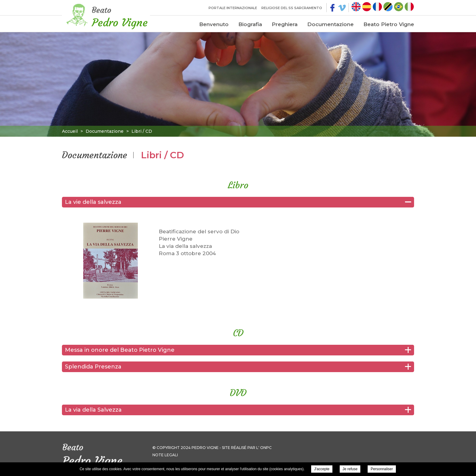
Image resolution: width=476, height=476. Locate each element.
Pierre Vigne (106, 15)
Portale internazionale (233, 8)
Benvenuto (214, 24)
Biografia (250, 24)
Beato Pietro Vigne (389, 24)
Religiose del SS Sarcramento (292, 8)
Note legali (165, 455)
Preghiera (285, 24)
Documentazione (330, 24)
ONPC (266, 448)
